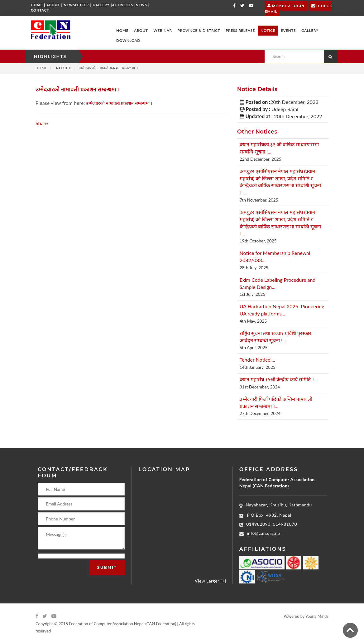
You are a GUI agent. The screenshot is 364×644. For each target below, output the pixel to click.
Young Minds (317, 616)
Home (37, 5)
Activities (123, 5)
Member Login (286, 5)
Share (42, 123)
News (141, 5)
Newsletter (77, 5)
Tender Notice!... (257, 360)
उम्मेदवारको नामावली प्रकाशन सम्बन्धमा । (120, 103)
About (53, 5)
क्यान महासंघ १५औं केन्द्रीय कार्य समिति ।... (279, 379)
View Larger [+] (211, 581)
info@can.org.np (263, 533)
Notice (63, 68)
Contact (40, 10)
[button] (141, 31)
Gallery (101, 5)
